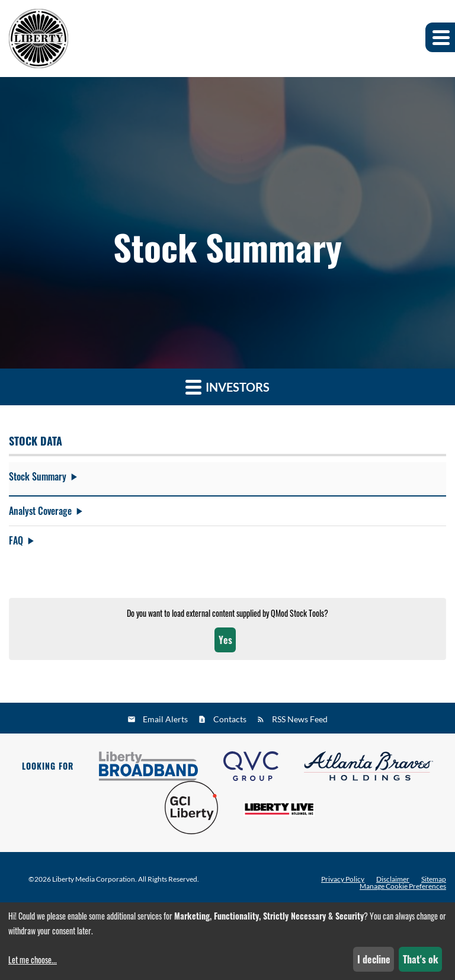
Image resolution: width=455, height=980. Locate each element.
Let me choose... (33, 960)
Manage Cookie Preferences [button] (403, 886)
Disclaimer (393, 879)
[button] (440, 37)
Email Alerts (165, 719)
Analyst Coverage (40, 511)
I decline (374, 959)
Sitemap (434, 879)
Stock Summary (38, 476)
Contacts (230, 719)
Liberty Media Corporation (94, 879)
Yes (225, 643)
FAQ (16, 540)
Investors (227, 387)
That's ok (421, 959)
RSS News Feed (300, 719)
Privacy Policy (343, 879)
